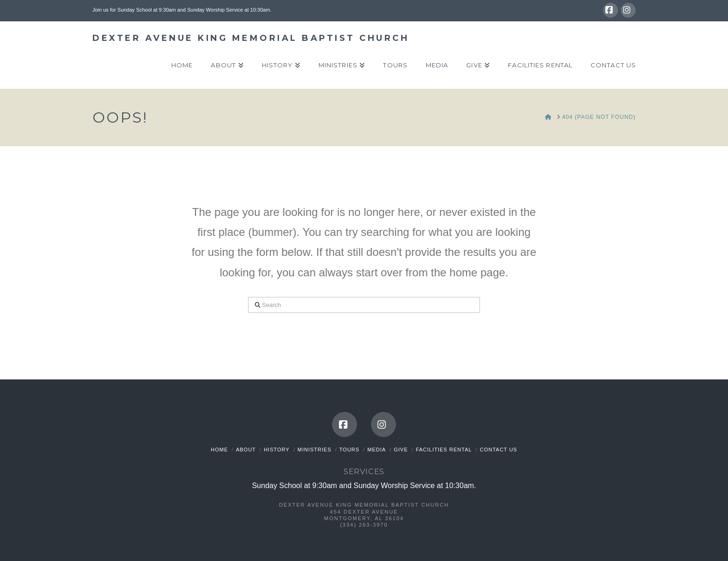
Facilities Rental (444, 450)
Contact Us (498, 450)
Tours (349, 450)
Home (219, 450)
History (277, 450)
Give (401, 450)
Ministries (315, 450)
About (246, 450)
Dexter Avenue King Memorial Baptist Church (251, 38)
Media (377, 450)
